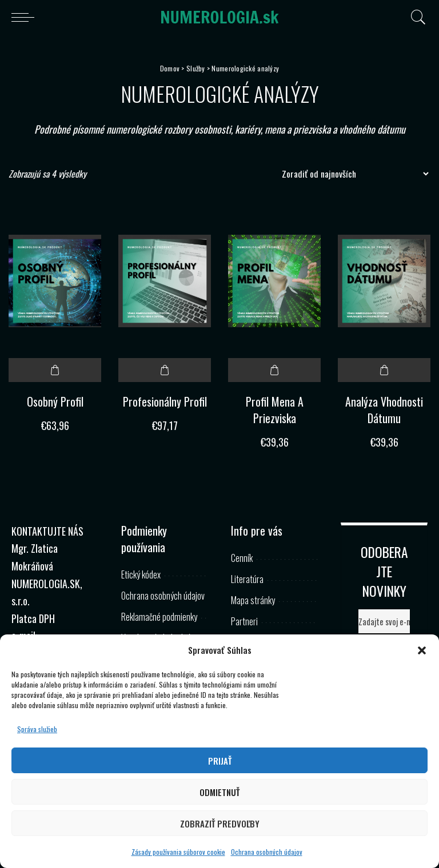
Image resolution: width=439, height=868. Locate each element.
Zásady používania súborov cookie (178, 852)
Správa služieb (37, 729)
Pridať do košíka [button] (55, 370)
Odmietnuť (219, 792)
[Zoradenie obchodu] (352, 174)
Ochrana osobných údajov (267, 852)
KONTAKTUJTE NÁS (47, 531)
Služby (196, 68)
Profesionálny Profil (165, 401)
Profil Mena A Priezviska (275, 410)
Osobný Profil (55, 401)
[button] (422, 650)
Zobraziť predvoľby (220, 823)
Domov (170, 68)
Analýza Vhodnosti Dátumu (384, 410)
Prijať (220, 761)
